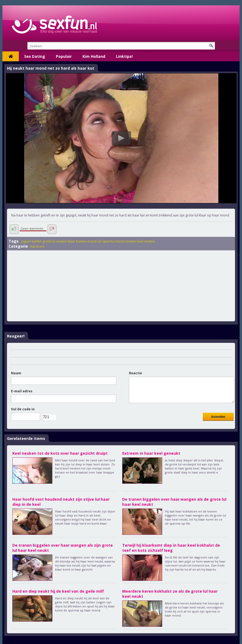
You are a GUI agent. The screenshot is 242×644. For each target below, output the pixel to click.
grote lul (49, 241)
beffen (37, 241)
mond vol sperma (101, 241)
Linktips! (124, 56)
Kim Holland (94, 56)
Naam (16, 373)
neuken (61, 241)
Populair (64, 56)
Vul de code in (23, 409)
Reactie (136, 373)
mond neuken (126, 241)
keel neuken (146, 241)
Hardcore (37, 246)
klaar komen (77, 241)
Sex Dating (35, 56)
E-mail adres (22, 391)
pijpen (26, 241)
